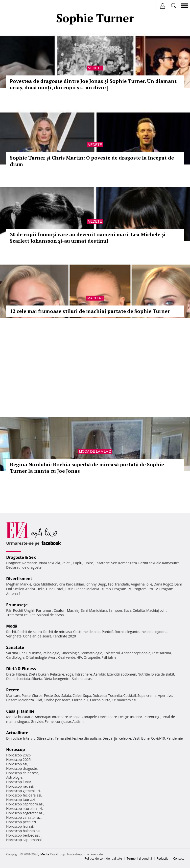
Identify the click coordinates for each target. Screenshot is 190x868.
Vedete (95, 68)
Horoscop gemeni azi (23, 791)
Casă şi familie (20, 711)
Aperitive (165, 695)
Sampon (115, 610)
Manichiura (98, 610)
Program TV (121, 589)
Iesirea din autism (87, 738)
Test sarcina (162, 653)
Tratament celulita (21, 615)
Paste (26, 695)
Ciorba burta (100, 700)
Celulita (139, 610)
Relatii (67, 563)
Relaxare (57, 674)
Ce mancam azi (124, 700)
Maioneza (26, 700)
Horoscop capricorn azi (25, 804)
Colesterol (112, 653)
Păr (9, 610)
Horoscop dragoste (22, 768)
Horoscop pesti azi (21, 822)
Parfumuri (44, 610)
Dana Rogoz (163, 584)
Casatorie (102, 563)
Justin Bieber (75, 589)
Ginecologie (70, 653)
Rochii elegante (127, 632)
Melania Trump (99, 589)
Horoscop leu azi (20, 826)
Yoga (70, 674)
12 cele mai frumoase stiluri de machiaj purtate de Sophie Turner (90, 311)
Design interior (130, 717)
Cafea (77, 695)
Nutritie (144, 674)
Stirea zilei (45, 738)
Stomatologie (92, 653)
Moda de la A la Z (95, 451)
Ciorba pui (80, 700)
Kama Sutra (128, 563)
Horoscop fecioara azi (24, 795)
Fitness (22, 674)
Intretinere (83, 674)
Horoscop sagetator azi (25, 813)
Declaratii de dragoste (24, 567)
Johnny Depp (96, 584)
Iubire (88, 563)
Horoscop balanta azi (23, 831)
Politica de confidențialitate (103, 858)
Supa (87, 695)
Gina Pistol (55, 589)
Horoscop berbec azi (23, 835)
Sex (114, 563)
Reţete (13, 690)
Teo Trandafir (119, 584)
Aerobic (99, 674)
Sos (57, 695)
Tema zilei (63, 738)
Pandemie (175, 738)
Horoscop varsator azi (24, 817)
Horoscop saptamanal (24, 840)
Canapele (89, 717)
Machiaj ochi (156, 610)
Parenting (151, 717)
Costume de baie (87, 632)
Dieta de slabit (163, 674)
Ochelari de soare (37, 636)
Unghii (29, 610)
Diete (10, 674)
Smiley (19, 589)
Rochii (18, 610)
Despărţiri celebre (117, 738)
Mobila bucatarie (20, 717)
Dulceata (100, 695)
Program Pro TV (145, 589)
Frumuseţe (17, 605)
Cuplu (77, 563)
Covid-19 (158, 738)
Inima (37, 653)
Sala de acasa (83, 679)
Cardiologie (15, 657)
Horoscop (16, 750)
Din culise (14, 738)
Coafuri (60, 610)
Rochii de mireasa (58, 632)
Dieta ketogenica (57, 679)
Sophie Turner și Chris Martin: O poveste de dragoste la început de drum (92, 161)
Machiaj (95, 298)
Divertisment (19, 579)
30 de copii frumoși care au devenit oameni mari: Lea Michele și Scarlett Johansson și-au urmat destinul (88, 238)
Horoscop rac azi (20, 786)
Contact (178, 858)
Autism (78, 721)
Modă (12, 626)
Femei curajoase (58, 721)
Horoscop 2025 (18, 760)
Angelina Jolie (141, 584)
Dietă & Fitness (21, 669)
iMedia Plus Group (52, 854)
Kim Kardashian (71, 584)
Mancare (13, 695)
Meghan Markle (19, 584)
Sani (84, 610)
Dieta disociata (18, 679)
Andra (30, 589)
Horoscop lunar (19, 782)
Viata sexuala (49, 563)
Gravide (37, 721)
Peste (48, 695)
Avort (52, 657)
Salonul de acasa (50, 615)
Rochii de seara (30, 632)
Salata (66, 695)
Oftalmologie (36, 657)
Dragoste (13, 563)
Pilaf (39, 700)
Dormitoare (108, 717)
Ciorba (37, 695)
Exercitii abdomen (122, 674)
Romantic (30, 563)
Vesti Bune (141, 738)
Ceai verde (67, 657)
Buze (127, 610)
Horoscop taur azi (20, 800)
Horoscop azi (17, 764)
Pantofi (107, 632)
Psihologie (51, 653)
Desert (12, 700)
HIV (80, 657)
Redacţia (163, 858)
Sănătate (15, 647)
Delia (40, 589)
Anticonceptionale (136, 653)
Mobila (75, 717)
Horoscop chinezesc (22, 773)
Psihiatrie (109, 657)
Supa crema (147, 695)
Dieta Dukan (39, 674)
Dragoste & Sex (21, 557)
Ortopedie (92, 657)
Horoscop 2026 (18, 755)
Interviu (29, 738)
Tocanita (115, 695)
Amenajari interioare (51, 717)
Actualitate (17, 733)
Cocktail (130, 695)
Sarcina (12, 653)
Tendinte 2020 (64, 636)
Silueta (37, 679)
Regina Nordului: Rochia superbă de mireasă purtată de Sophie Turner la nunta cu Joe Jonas (87, 468)
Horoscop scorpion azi (24, 809)
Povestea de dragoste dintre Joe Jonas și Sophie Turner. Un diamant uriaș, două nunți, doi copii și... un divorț (93, 84)
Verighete (14, 636)
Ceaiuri (25, 653)
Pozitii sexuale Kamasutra (159, 563)
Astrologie (14, 777)
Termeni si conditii (139, 858)
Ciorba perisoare (57, 700)
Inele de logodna (154, 632)
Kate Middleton (45, 584)
